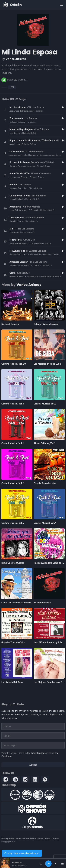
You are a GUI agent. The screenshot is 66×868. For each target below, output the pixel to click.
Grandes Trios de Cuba (13, 642)
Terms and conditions (26, 839)
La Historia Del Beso (12, 682)
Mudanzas (17, 862)
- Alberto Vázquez (31, 207)
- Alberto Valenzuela (40, 173)
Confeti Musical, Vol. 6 (13, 483)
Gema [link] (13, 273)
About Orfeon (44, 839)
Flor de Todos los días (45, 483)
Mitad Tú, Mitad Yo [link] (19, 173)
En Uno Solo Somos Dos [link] (22, 162)
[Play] (48, 864)
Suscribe (33, 765)
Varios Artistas (16, 59)
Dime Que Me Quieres (13, 563)
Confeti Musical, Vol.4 (45, 523)
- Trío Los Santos (35, 107)
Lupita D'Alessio (19, 865)
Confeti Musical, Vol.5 (13, 523)
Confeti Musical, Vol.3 (13, 404)
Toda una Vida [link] (17, 218)
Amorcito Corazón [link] (19, 262)
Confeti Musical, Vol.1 (13, 443)
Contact (55, 839)
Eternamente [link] (17, 118)
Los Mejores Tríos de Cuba (47, 364)
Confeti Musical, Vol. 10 (14, 364)
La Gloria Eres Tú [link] (19, 151)
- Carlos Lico (29, 240)
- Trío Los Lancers (25, 229)
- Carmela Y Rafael (45, 162)
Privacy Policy (8, 839)
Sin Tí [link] (13, 229)
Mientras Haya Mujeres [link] (22, 129)
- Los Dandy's (30, 118)
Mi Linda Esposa (42, 603)
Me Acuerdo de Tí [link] (19, 251)
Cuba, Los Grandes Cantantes (16, 603)
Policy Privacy (37, 753)
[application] (33, 864)
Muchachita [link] (16, 240)
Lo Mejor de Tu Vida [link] (20, 196)
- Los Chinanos (42, 129)
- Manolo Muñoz (36, 151)
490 (12, 87)
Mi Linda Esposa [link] (18, 107)
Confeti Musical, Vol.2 (45, 404)
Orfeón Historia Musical (46, 324)
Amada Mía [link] (16, 207)
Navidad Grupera (10, 324)
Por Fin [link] (13, 184)
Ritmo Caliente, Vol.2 (45, 443)
